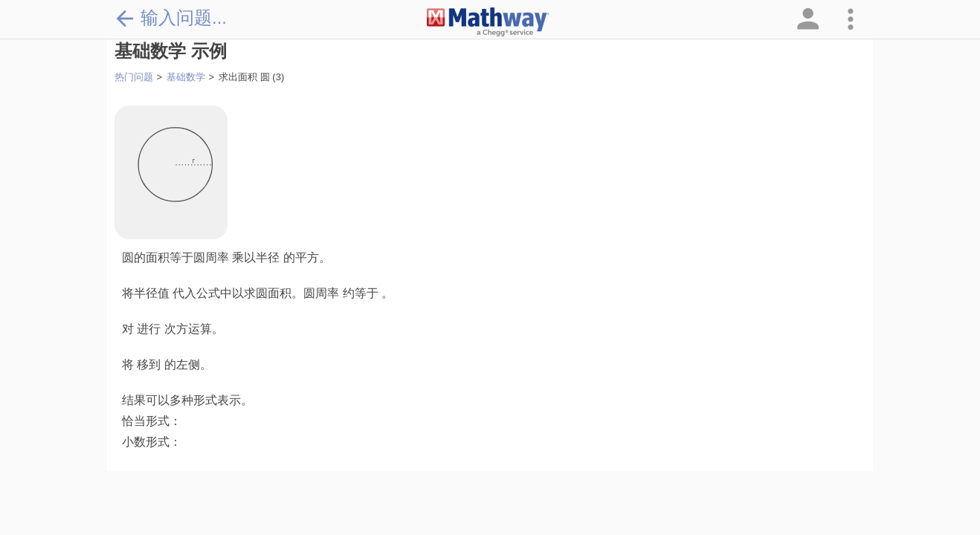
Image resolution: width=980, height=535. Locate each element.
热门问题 (134, 77)
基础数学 (186, 77)
